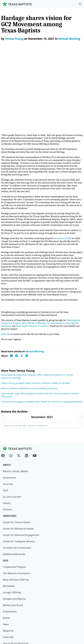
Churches (8, 402)
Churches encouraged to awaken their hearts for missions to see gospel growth (42, 320)
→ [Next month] (80, 335)
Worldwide (9, 504)
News (6, 542)
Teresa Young (14, 39)
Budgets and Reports (14, 517)
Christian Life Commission (17, 466)
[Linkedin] (27, 373)
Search (7, 351)
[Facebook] (4, 373)
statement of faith (63, 157)
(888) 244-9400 (11, 631)
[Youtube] (35, 373)
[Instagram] (11, 373)
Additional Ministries (14, 472)
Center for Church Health (16, 440)
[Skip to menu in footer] (80, 4)
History (7, 421)
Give (6, 479)
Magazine (8, 549)
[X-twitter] (19, 373)
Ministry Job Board (13, 523)
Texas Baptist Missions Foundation (32, 244)
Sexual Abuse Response (16, 562)
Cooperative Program (15, 485)
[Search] (79, 585)
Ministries (10, 434)
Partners (8, 428)
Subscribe (6, 252)
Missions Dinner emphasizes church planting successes (29, 306)
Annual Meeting (69, 39)
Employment (10, 530)
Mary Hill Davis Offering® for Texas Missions (43, 241)
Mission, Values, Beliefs (15, 389)
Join (5, 568)
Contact (8, 625)
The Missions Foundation (16, 491)
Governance (9, 396)
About (7, 383)
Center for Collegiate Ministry (19, 460)
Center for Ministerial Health (18, 447)
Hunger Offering (12, 511)
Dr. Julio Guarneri (12, 415)
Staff (5, 409)
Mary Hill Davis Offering (16, 498)
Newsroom (9, 612)
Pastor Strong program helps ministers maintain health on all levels (36, 301)
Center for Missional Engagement (21, 453)
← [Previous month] (4, 335)
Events (6, 536)
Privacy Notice (11, 618)
